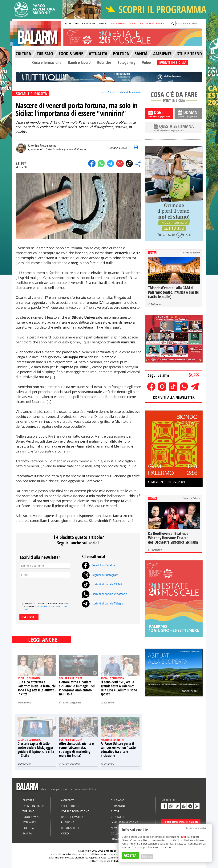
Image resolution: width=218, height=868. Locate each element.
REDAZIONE (89, 23)
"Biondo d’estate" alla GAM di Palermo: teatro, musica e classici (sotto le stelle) (174, 292)
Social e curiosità (132, 92)
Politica (28, 828)
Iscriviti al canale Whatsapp (105, 594)
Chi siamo (118, 800)
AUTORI (103, 23)
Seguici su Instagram (100, 575)
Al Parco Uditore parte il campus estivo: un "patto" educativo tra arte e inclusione (119, 749)
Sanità (27, 833)
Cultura (28, 800)
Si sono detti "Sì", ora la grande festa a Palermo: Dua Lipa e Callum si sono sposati (119, 688)
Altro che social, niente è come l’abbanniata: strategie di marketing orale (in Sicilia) (76, 749)
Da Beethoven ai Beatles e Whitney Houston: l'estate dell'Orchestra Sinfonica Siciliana (173, 538)
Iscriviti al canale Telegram (104, 603)
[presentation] (49, 588)
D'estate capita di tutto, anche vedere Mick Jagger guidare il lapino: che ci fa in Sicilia (36, 749)
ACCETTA (130, 855)
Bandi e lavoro (79, 62)
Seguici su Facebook (100, 565)
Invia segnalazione (124, 822)
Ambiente (68, 800)
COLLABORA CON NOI (151, 23)
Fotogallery (127, 62)
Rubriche (104, 62)
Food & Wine (31, 817)
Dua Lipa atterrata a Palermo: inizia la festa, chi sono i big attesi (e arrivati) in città (37, 688)
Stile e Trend (115, 92)
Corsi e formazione (47, 62)
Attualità (29, 822)
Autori (116, 811)
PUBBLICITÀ (72, 23)
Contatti (117, 817)
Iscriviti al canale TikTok (102, 584)
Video (146, 62)
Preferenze (147, 856)
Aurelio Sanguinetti (72, 702)
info (183, 837)
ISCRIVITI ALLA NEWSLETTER (174, 397)
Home (103, 92)
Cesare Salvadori (71, 764)
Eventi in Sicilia (33, 806)
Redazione (26, 702)
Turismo (28, 811)
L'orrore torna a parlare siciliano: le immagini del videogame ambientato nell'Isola (77, 688)
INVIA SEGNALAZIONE (123, 23)
